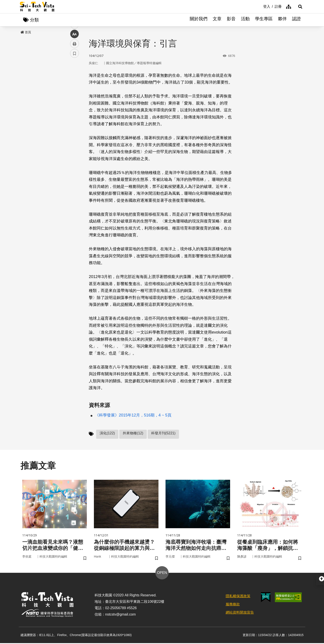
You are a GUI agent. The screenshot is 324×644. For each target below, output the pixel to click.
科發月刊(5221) (163, 433)
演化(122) (107, 433)
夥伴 (282, 20)
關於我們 (199, 20)
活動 (245, 20)
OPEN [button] (162, 573)
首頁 (26, 32)
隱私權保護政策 (238, 597)
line (73, 104)
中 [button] (74, 113)
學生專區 (264, 20)
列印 (74, 123)
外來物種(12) (133, 433)
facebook (75, 84)
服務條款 (233, 605)
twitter (75, 94)
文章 (217, 20)
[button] (299, 7)
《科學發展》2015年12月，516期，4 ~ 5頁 (133, 415)
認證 (296, 20)
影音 (231, 20)
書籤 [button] (74, 133)
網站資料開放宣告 (240, 613)
